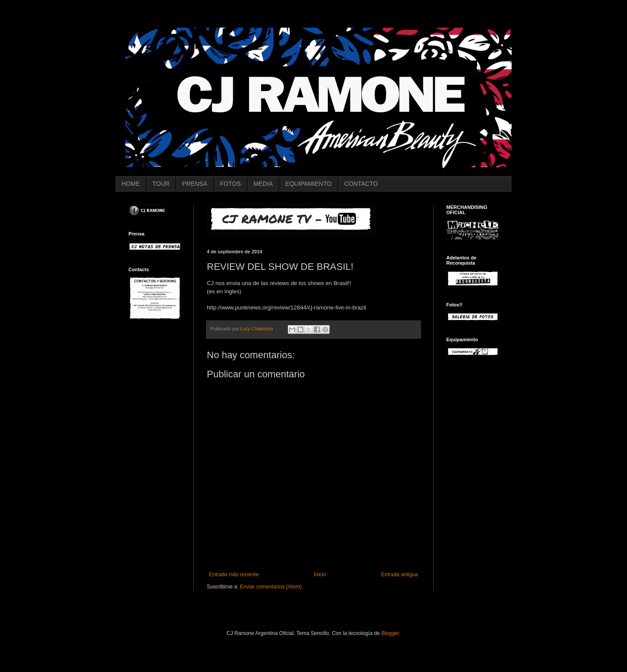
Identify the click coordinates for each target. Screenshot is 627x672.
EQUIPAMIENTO (308, 184)
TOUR (161, 184)
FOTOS (230, 184)
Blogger (390, 633)
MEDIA (263, 184)
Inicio (320, 575)
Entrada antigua (399, 575)
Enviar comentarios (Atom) (271, 587)
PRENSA (195, 184)
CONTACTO (361, 184)
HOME (131, 184)
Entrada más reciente (234, 575)
